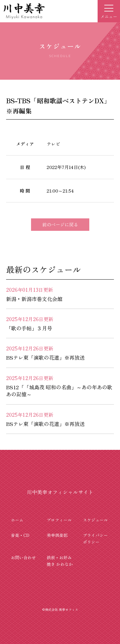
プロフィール (59, 520)
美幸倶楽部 (57, 535)
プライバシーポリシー (95, 538)
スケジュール (95, 520)
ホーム (17, 520)
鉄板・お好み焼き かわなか (60, 561)
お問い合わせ (23, 557)
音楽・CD (20, 535)
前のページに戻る (60, 224)
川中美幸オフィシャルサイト (60, 492)
